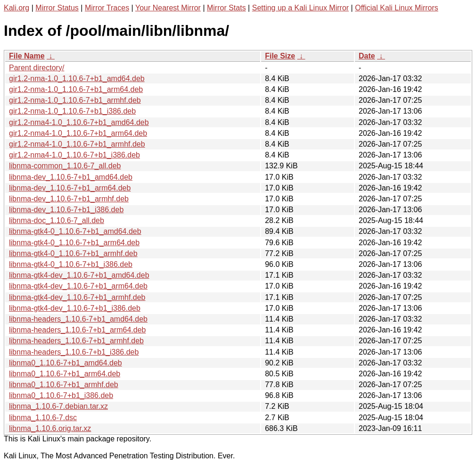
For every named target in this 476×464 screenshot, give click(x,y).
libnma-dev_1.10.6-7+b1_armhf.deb (69, 199)
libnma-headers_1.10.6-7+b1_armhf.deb (76, 341)
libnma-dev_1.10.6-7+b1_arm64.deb (70, 188)
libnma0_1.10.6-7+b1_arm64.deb (65, 374)
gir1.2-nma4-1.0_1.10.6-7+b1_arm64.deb (78, 133)
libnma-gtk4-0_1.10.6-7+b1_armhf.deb (73, 253)
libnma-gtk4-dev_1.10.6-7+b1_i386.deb (75, 308)
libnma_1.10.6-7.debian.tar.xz (58, 406)
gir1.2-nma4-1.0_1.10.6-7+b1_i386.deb (74, 155)
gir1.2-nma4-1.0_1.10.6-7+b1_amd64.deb (79, 122)
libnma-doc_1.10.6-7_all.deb (57, 220)
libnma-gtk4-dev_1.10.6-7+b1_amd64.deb (79, 275)
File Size (280, 56)
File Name (27, 56)
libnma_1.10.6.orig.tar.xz (50, 428)
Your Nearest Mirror (168, 8)
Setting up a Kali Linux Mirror (300, 8)
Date (367, 56)
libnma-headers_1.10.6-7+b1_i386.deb (74, 352)
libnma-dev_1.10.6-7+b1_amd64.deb (71, 177)
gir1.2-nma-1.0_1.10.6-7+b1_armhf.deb (75, 100)
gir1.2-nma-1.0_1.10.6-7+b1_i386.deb (72, 111)
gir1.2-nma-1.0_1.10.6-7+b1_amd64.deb (77, 79)
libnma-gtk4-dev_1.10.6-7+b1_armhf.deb (77, 297)
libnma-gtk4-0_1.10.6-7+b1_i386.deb (71, 264)
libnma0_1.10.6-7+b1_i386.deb (61, 395)
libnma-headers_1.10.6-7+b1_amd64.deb (78, 319)
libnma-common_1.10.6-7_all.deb (65, 166)
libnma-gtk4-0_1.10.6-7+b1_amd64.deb (75, 231)
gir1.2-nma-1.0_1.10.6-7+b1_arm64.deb (76, 89)
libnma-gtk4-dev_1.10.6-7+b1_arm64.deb (78, 286)
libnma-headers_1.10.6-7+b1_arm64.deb (77, 330)
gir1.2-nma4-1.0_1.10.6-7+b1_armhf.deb (77, 144)
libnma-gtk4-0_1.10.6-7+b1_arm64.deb (74, 243)
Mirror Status (57, 8)
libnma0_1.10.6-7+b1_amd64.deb (66, 363)
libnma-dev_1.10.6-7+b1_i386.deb (66, 210)
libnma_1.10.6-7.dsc (43, 418)
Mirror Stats (226, 8)
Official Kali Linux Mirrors (397, 8)
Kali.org (16, 8)
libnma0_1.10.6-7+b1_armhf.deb (64, 385)
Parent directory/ (37, 68)
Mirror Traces (107, 8)
